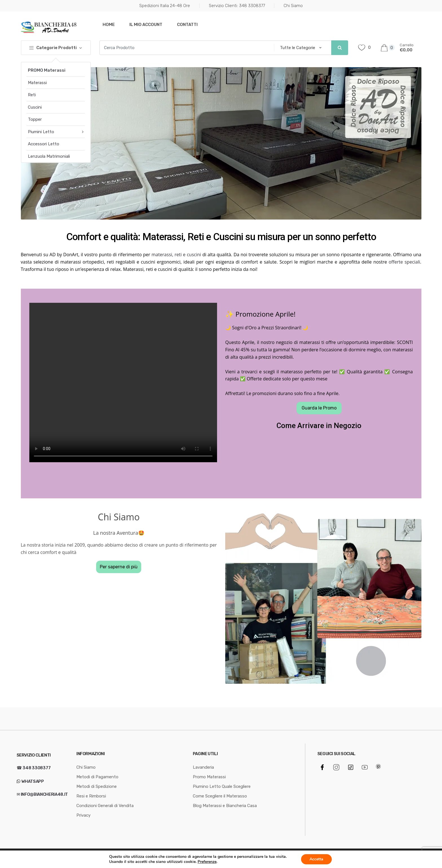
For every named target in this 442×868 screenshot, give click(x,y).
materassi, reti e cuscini (176, 255)
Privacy (83, 815)
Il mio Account (146, 25)
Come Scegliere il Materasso (220, 796)
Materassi (37, 83)
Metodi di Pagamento (97, 777)
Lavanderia (203, 767)
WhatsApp (32, 781)
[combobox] (185, 48)
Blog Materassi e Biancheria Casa (225, 806)
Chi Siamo (293, 6)
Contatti (187, 25)
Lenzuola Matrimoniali (49, 156)
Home (109, 25)
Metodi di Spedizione (97, 786)
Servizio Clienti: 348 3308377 (237, 6)
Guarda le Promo (319, 408)
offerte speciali (405, 262)
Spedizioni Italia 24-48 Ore (165, 6)
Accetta (316, 859)
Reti (32, 95)
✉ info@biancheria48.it (42, 794)
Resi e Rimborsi (91, 796)
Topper (35, 119)
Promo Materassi (209, 777)
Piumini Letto (41, 132)
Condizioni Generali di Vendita (105, 806)
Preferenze (207, 862)
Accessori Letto (44, 144)
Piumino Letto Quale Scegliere (222, 786)
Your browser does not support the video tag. (123, 383)
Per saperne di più (119, 567)
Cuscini (35, 107)
